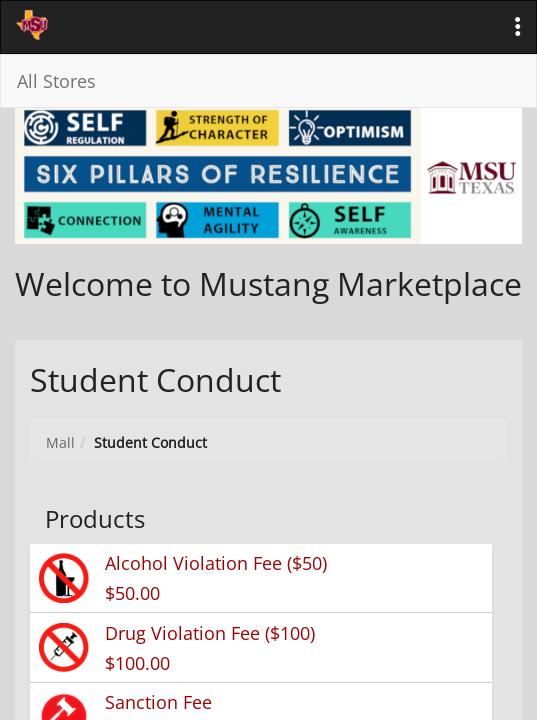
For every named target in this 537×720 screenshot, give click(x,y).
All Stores (56, 81)
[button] (518, 27)
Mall (60, 442)
